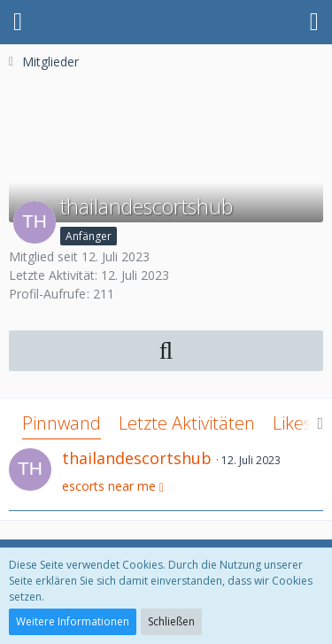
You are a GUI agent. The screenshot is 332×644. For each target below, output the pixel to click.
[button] (18, 22)
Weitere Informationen (73, 621)
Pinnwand (62, 423)
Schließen (171, 621)
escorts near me (109, 486)
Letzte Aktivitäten (187, 423)
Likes (292, 423)
